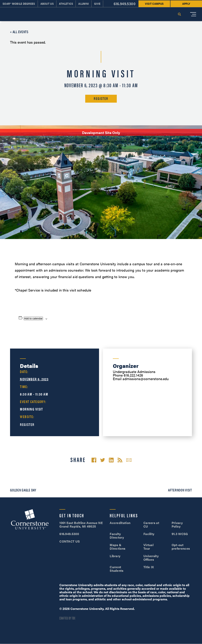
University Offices (151, 558)
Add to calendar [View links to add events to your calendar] (33, 318)
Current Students (117, 569)
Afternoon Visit (180, 490)
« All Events (19, 32)
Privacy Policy (177, 524)
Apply (186, 4)
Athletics (66, 4)
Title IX (149, 567)
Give (97, 4)
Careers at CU (151, 524)
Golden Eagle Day (23, 490)
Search (179, 14)
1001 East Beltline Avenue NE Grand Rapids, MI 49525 (81, 524)
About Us (47, 4)
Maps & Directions (117, 547)
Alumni (84, 4)
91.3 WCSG (180, 534)
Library (115, 556)
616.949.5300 (125, 4)
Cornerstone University (30, 520)
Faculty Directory (117, 536)
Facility (149, 534)
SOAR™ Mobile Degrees (19, 4)
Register (101, 98)
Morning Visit (32, 409)
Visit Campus (154, 4)
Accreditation (120, 523)
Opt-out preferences (181, 547)
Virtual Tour (148, 547)
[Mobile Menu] (193, 14)
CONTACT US (70, 541)
